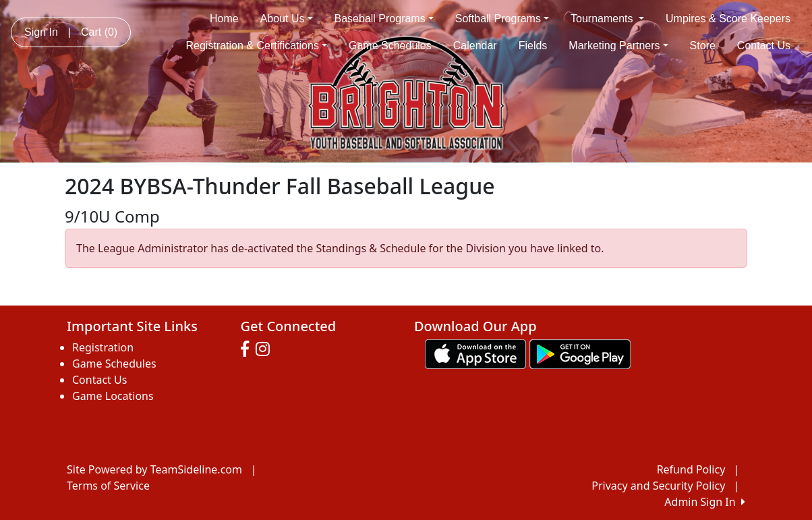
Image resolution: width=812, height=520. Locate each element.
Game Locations (113, 396)
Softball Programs (502, 19)
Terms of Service (108, 486)
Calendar (475, 46)
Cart (99, 32)
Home (224, 19)
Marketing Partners (618, 46)
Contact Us (764, 46)
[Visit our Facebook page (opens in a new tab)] (248, 349)
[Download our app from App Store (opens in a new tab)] (475, 353)
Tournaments (607, 19)
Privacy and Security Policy (658, 486)
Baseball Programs (384, 19)
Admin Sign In (705, 502)
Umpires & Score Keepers (728, 19)
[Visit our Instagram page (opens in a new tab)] (266, 349)
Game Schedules (390, 46)
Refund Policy (691, 469)
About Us (287, 19)
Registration (103, 347)
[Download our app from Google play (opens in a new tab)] (580, 353)
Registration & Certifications (257, 46)
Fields (533, 46)
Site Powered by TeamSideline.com (154, 469)
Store (703, 46)
